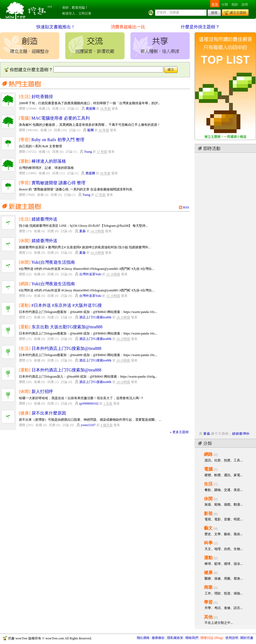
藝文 (208, 528)
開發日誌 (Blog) (212, 638)
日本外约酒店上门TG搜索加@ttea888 (66, 348)
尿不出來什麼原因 (49, 413)
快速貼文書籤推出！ (56, 27)
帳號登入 (69, 13)
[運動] (25, 161)
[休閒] (25, 241)
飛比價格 (143, 638)
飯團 (91, 130)
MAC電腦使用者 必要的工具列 (61, 118)
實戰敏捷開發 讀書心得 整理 (58, 183)
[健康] (25, 413)
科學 (208, 543)
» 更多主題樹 (179, 432)
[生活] (25, 97)
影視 (208, 514)
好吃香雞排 (42, 97)
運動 (208, 558)
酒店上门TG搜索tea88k (95, 317)
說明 (245, 5)
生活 (208, 484)
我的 (235, 5)
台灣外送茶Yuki (90, 274)
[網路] (25, 284)
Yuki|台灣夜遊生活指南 (53, 262)
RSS (186, 207)
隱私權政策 (175, 638)
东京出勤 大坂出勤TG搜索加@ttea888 (67, 327)
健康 (208, 572)
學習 (208, 602)
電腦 (208, 469)
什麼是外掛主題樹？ (200, 27)
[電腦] (25, 118)
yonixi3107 (88, 425)
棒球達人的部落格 (49, 161)
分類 (225, 5)
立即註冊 (85, 13)
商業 (208, 587)
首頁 (215, 5)
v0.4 (50, 7)
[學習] (25, 140)
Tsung (88, 152)
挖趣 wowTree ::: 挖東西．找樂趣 (26, 9)
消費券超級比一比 (128, 27)
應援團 (91, 109)
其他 (208, 617)
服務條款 (158, 638)
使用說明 (232, 638)
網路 (208, 454)
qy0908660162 (89, 403)
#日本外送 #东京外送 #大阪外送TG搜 (67, 305)
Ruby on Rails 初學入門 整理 (58, 140)
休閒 (208, 499)
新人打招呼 (42, 391)
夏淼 (82, 231)
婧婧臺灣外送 (44, 219)
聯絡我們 (192, 638)
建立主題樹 (238, 13)
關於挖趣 (247, 638)
